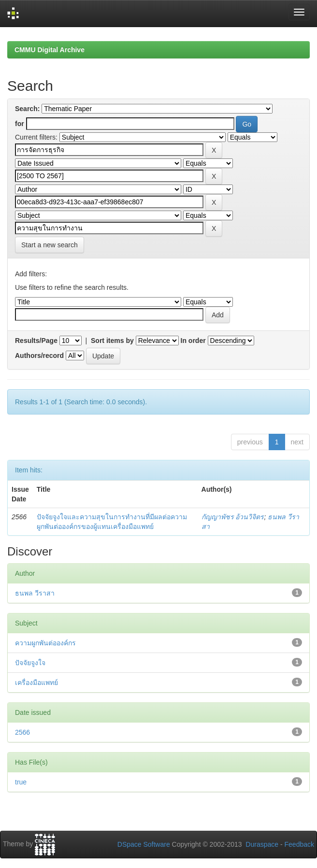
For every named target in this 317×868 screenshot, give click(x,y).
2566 (22, 732)
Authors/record (39, 356)
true (21, 782)
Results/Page (36, 341)
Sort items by (112, 341)
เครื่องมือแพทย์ (36, 683)
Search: (27, 109)
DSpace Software (144, 844)
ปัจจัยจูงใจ (30, 663)
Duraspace (262, 844)
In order (193, 341)
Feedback (299, 844)
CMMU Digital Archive (50, 50)
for (20, 124)
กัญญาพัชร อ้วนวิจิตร (233, 517)
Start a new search (50, 245)
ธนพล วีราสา (35, 593)
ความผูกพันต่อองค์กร (45, 643)
